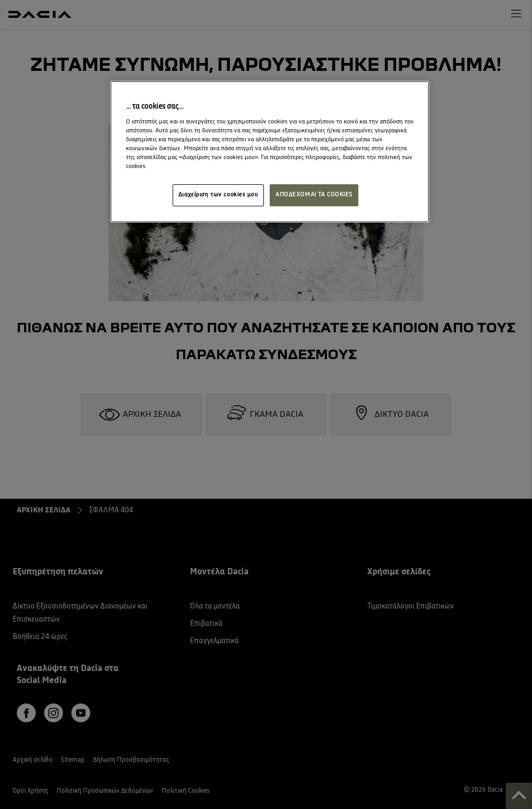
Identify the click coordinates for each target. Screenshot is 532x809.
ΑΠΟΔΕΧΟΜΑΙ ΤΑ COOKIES (314, 195)
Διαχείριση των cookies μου (218, 195)
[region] (270, 152)
